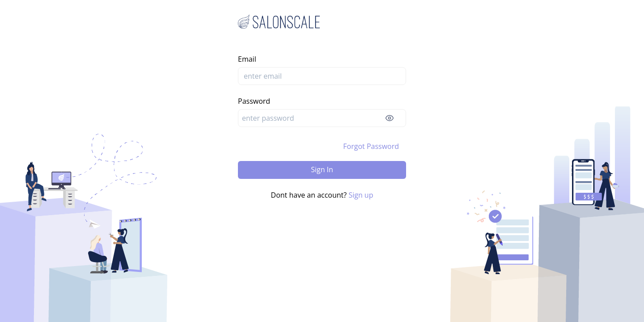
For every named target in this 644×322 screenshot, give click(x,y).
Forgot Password (371, 146)
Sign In (322, 169)
